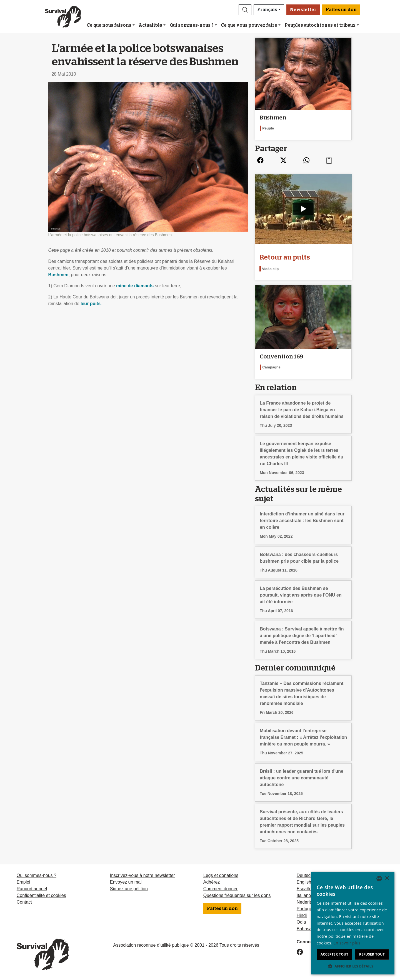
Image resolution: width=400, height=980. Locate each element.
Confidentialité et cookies (41, 895)
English (304, 882)
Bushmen (58, 275)
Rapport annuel (32, 889)
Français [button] (267, 10)
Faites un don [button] (341, 10)
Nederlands (308, 902)
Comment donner (221, 889)
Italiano (304, 895)
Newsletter (303, 10)
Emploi (23, 882)
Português (307, 909)
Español (305, 889)
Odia (301, 922)
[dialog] (353, 923)
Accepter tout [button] (334, 954)
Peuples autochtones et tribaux (320, 25)
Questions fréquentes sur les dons (237, 895)
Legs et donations (221, 875)
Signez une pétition (129, 889)
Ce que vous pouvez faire (249, 25)
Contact (24, 902)
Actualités (150, 25)
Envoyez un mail (126, 882)
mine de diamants (135, 286)
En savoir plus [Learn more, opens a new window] (347, 943)
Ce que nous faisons (109, 25)
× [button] (387, 878)
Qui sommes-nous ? (192, 25)
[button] (245, 10)
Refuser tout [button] (372, 954)
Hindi (302, 915)
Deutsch (305, 875)
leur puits (91, 304)
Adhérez (212, 882)
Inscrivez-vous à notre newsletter (142, 875)
